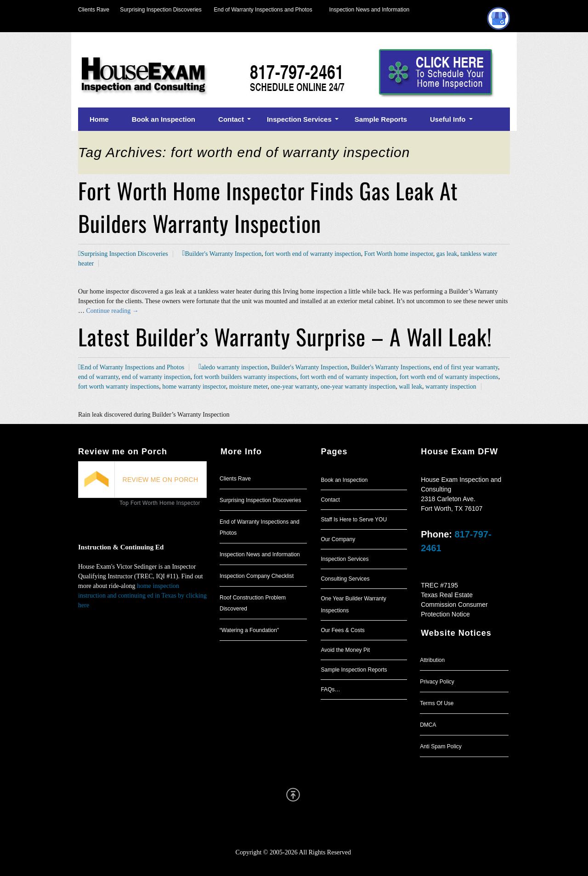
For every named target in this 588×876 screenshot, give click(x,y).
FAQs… (330, 689)
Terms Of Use (437, 703)
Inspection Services (345, 559)
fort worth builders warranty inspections (245, 377)
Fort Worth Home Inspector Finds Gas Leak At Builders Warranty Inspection (268, 207)
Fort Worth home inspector (399, 254)
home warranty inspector (194, 387)
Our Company (338, 539)
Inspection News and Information (369, 10)
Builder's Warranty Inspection (223, 254)
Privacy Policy (437, 682)
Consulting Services (345, 579)
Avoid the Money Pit (345, 650)
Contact (330, 500)
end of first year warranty (466, 367)
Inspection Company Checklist (257, 576)
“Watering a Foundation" (249, 630)
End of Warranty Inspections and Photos (266, 10)
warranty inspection (451, 387)
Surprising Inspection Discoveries (155, 10)
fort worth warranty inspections (119, 387)
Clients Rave (94, 10)
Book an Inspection (344, 480)
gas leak (447, 254)
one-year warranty (294, 387)
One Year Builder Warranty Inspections (353, 605)
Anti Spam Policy (441, 746)
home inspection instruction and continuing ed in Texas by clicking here (142, 596)
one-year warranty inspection (358, 387)
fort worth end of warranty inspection (313, 254)
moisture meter (249, 387)
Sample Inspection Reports (354, 670)
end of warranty (98, 377)
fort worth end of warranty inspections (449, 377)
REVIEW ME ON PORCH (161, 480)
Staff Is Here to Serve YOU (354, 520)
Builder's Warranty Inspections (390, 367)
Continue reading (113, 311)
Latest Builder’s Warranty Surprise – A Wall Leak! (285, 336)
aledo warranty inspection (235, 367)
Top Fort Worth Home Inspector (160, 503)
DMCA (428, 725)
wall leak (410, 387)
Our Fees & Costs (342, 630)
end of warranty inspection (156, 377)
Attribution (432, 660)
